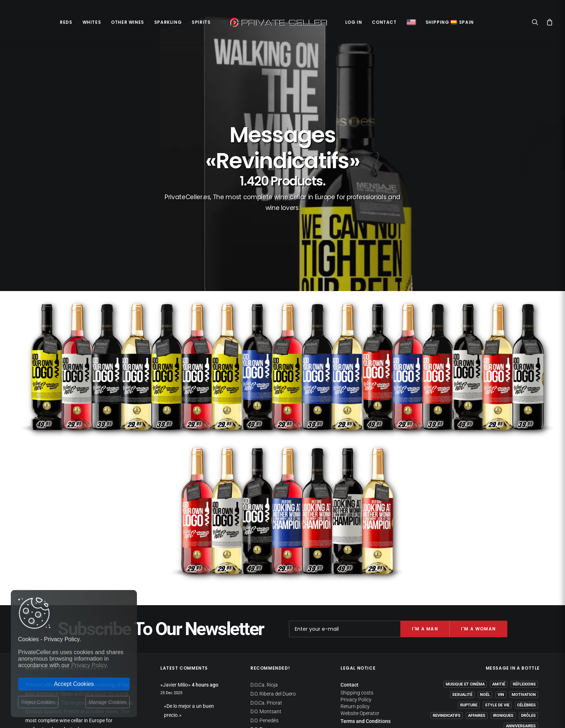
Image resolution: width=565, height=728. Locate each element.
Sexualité (462, 617)
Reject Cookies (38, 702)
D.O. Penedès (264, 643)
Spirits (201, 22)
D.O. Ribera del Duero (273, 616)
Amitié (499, 607)
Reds (66, 22)
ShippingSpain (450, 22)
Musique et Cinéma (465, 607)
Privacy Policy (356, 622)
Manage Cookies (108, 702)
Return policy (355, 629)
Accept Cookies (74, 684)
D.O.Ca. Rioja (264, 607)
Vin (501, 617)
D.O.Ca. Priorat (266, 625)
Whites (92, 22)
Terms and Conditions (366, 644)
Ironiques (503, 638)
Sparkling (168, 22)
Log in (354, 22)
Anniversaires (521, 649)
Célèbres (526, 628)
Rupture (469, 628)
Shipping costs (357, 615)
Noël (485, 617)
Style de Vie (497, 628)
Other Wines (128, 22)
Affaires (477, 638)
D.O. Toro (260, 652)
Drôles (528, 638)
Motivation (524, 617)
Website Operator (360, 636)
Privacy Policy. (90, 665)
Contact (384, 22)
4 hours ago (205, 607)
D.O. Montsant (266, 634)
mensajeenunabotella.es (513, 666)
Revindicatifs (447, 638)
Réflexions (524, 607)
